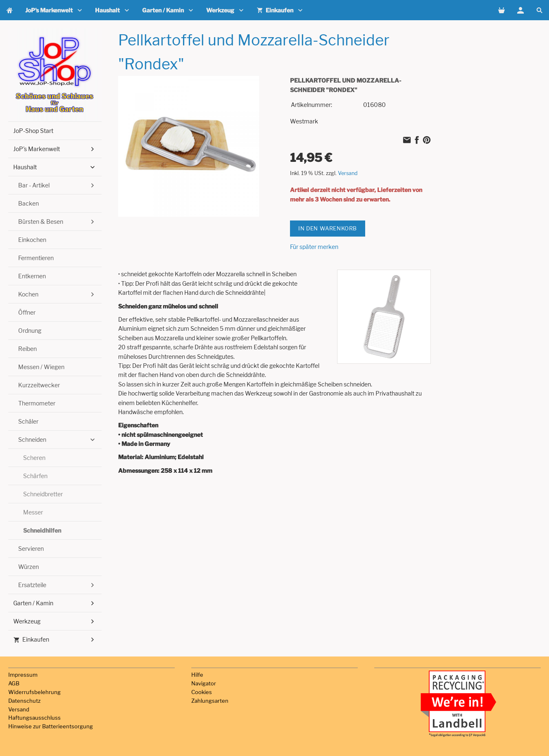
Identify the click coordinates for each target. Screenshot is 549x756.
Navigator (204, 683)
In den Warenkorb (328, 228)
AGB (14, 683)
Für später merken (314, 247)
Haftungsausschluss (34, 718)
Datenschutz (24, 701)
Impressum (23, 675)
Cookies (202, 692)
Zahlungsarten (210, 701)
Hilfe (197, 675)
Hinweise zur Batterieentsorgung (51, 726)
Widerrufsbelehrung (34, 692)
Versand (348, 173)
